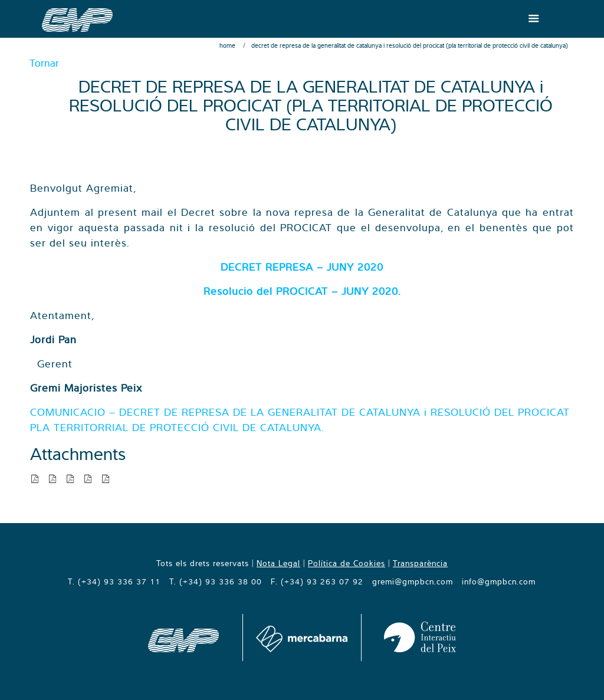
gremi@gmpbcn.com (413, 581)
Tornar (44, 63)
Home (227, 45)
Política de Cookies (347, 563)
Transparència (420, 563)
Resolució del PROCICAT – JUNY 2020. (302, 291)
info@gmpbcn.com (499, 581)
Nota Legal (278, 563)
